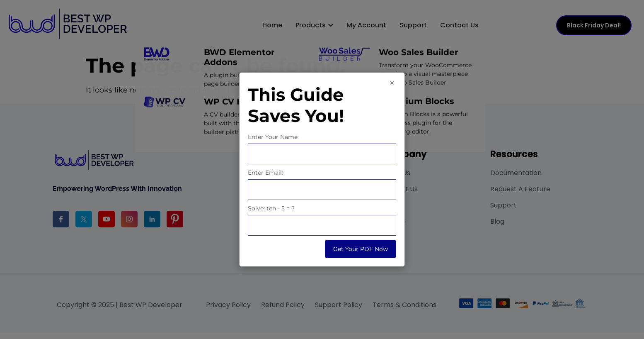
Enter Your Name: (273, 137)
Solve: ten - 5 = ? (271, 208)
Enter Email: (265, 173)
